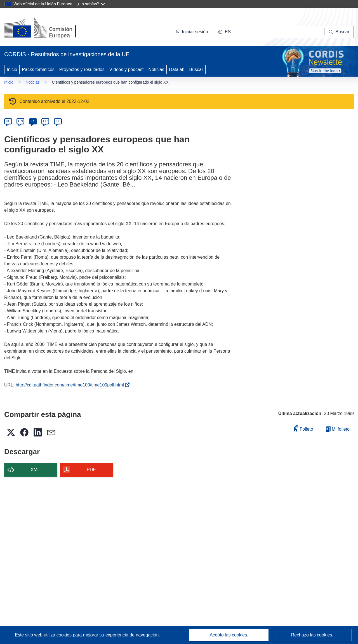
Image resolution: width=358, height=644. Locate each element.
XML (35, 470)
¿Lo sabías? (91, 4)
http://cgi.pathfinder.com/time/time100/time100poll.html (71, 385)
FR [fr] (45, 121)
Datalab (177, 69)
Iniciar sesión (191, 32)
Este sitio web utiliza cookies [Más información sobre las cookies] (44, 635)
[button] (224, 32)
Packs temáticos (38, 69)
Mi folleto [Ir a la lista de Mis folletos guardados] (338, 429)
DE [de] (8, 121)
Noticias (156, 69)
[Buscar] (339, 32)
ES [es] (33, 121)
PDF (91, 470)
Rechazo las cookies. (312, 635)
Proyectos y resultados (82, 69)
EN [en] (21, 121)
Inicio (12, 69)
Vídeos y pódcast (127, 69)
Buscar (196, 69)
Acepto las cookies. (229, 635)
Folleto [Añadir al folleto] (303, 428)
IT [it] (58, 121)
